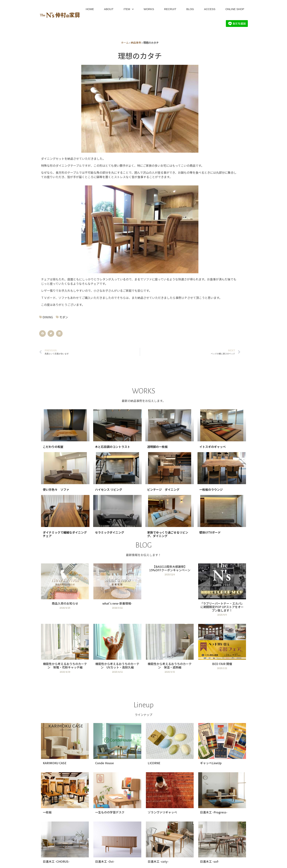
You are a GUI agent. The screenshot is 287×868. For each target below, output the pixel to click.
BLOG (190, 9)
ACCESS (210, 9)
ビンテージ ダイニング (163, 489)
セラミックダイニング (110, 532)
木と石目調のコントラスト (113, 447)
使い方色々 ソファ (56, 489)
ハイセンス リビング (109, 489)
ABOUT (109, 9)
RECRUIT (170, 9)
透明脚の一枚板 (157, 447)
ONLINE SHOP (235, 9)
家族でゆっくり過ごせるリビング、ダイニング (168, 534)
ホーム (125, 42)
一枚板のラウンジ (211, 489)
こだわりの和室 (53, 447)
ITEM (129, 9)
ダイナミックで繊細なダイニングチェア (65, 534)
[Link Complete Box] (65, 591)
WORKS (149, 9)
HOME (90, 9)
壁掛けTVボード (210, 532)
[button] (42, 334)
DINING (48, 317)
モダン (64, 317)
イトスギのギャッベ (213, 447)
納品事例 (136, 42)
